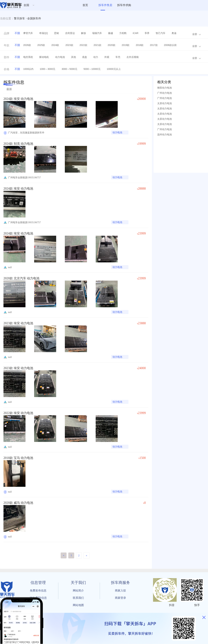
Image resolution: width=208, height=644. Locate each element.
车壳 (118, 57)
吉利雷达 (70, 33)
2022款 (83, 45)
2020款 (112, 45)
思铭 (57, 33)
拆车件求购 (124, 5)
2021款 (97, 45)
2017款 (154, 45)
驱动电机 (44, 57)
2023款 (69, 45)
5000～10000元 (92, 69)
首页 (85, 5)
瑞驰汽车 (97, 33)
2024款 (55, 45)
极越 (111, 33)
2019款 (126, 45)
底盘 (85, 57)
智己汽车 (161, 33)
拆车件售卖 (105, 5)
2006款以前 (170, 45)
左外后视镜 (133, 57)
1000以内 (28, 69)
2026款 (27, 45)
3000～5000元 (69, 69)
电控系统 (28, 57)
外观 (107, 57)
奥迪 (174, 33)
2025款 (41, 45)
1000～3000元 (47, 69)
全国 (26, 5)
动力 (96, 57)
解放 (84, 33)
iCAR (136, 33)
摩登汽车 (28, 33)
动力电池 (60, 57)
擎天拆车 (19, 18)
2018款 (140, 45)
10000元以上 (114, 69)
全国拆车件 (34, 18)
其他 (73, 57)
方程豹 (123, 33)
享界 (147, 33)
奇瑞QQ (44, 33)
